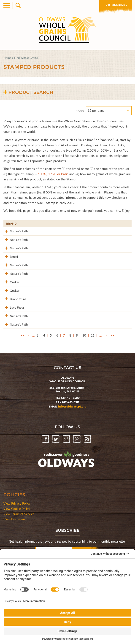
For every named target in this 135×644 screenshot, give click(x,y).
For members (116, 5)
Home (7, 58)
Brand (11, 224)
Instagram (67, 500)
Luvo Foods (10, 355)
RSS (88, 500)
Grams (106, 224)
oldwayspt (67, 522)
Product (32, 224)
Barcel (10, 272)
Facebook (46, 500)
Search (18, 5)
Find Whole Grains (26, 58)
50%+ (124, 224)
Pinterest (77, 500)
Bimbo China (10, 342)
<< (23, 396)
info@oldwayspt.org (72, 467)
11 (93, 396)
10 (84, 396)
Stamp (88, 224)
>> (112, 396)
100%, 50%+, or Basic (53, 174)
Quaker (11, 312)
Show (80, 111)
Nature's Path (12, 234)
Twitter (56, 500)
